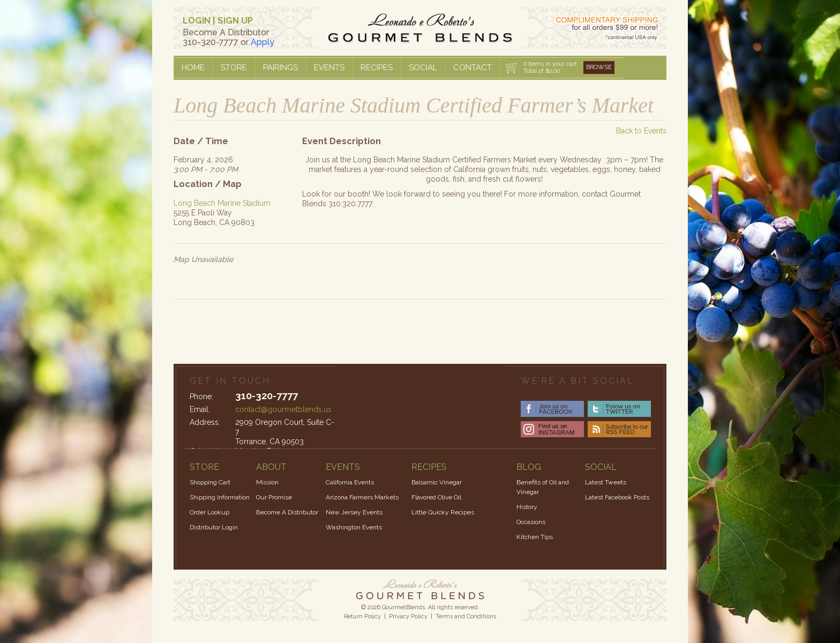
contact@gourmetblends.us (283, 409)
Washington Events (354, 527)
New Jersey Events (354, 512)
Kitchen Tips (535, 537)
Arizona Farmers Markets (362, 497)
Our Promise (274, 497)
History (527, 507)
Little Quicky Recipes (443, 512)
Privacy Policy (408, 616)
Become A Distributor (287, 512)
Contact (472, 68)
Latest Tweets (606, 482)
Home (193, 68)
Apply (262, 42)
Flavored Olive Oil (436, 497)
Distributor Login (214, 527)
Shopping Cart (210, 482)
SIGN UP (235, 21)
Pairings (280, 68)
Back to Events (641, 131)
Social (423, 68)
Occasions (531, 522)
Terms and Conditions (466, 616)
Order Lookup (209, 512)
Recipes (377, 68)
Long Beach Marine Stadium (222, 203)
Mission (267, 482)
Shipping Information (220, 497)
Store (234, 68)
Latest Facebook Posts (617, 497)
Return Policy (362, 616)
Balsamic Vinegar (437, 482)
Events (329, 68)
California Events (350, 482)
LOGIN (197, 21)
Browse (599, 67)
